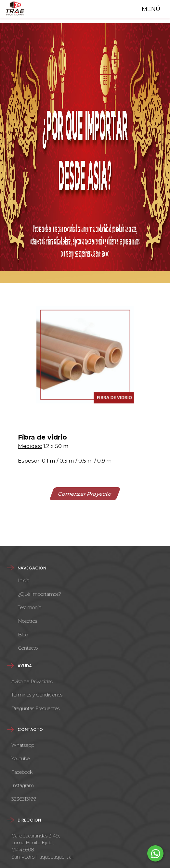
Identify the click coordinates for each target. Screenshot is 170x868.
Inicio (24, 581)
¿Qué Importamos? (39, 594)
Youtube (20, 759)
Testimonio (30, 607)
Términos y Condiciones (37, 695)
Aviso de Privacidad (32, 682)
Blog (23, 635)
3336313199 (24, 799)
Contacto (28, 648)
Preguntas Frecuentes (35, 708)
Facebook (22, 772)
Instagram (23, 785)
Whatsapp (23, 745)
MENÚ (149, 9)
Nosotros (27, 621)
